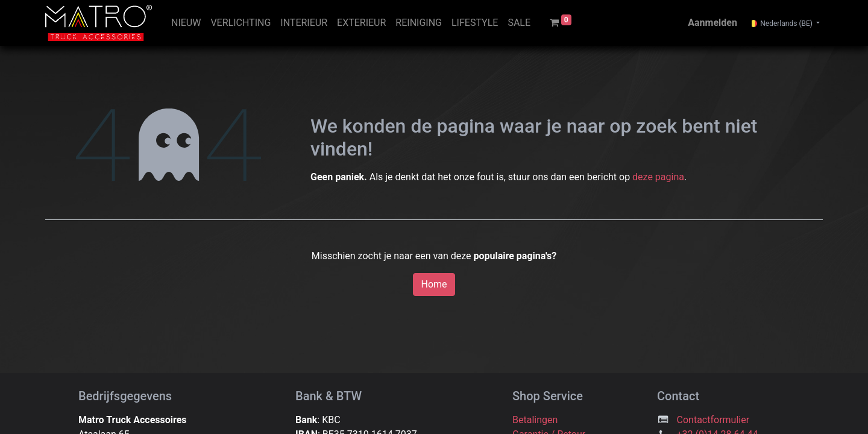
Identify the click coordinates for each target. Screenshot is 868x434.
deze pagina (658, 177)
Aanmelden (712, 23)
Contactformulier (713, 420)
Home (434, 284)
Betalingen (535, 420)
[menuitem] (186, 23)
